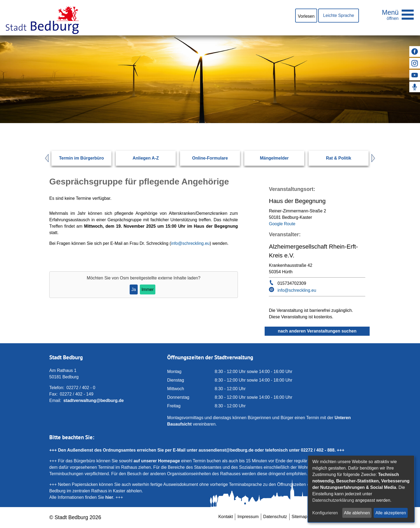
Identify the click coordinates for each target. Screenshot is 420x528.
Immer (147, 289)
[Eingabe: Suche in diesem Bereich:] (204, 123)
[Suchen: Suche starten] (354, 123)
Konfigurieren (325, 513)
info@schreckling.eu (190, 243)
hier (109, 497)
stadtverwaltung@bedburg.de (93, 400)
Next (376, 158)
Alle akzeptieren (391, 513)
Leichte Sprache (339, 15)
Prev (44, 158)
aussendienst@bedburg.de (226, 450)
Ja (134, 289)
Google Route (282, 224)
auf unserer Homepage (157, 461)
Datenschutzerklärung (333, 500)
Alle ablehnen (357, 513)
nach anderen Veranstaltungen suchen (317, 331)
